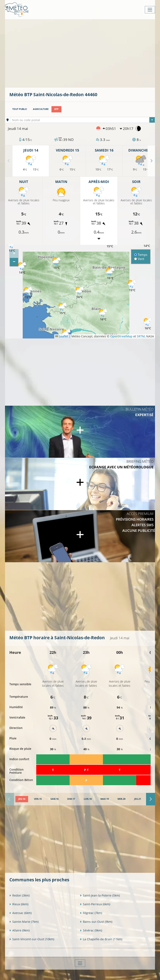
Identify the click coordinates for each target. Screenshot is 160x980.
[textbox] (83, 120)
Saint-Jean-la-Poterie (100, 895)
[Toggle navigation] (150, 10)
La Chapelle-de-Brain (101, 939)
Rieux (19, 904)
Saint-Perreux (95, 904)
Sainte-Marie (24, 922)
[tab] (22, 799)
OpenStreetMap (121, 336)
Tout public (20, 109)
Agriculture (41, 109)
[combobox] (83, 120)
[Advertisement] (85, 53)
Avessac (21, 913)
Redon (19, 895)
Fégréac (91, 913)
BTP (56, 109)
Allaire (19, 930)
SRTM (141, 336)
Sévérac (91, 930)
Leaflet (62, 336)
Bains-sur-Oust (96, 922)
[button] (22, 268)
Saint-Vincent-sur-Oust (32, 939)
